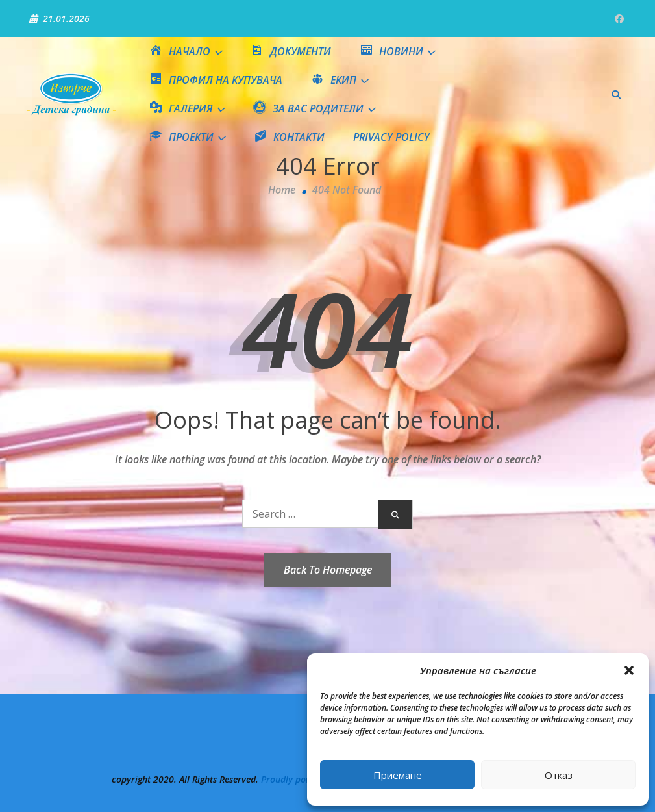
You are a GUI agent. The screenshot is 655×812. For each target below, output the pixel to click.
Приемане (398, 775)
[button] (629, 670)
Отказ (559, 775)
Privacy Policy (391, 137)
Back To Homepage (328, 570)
